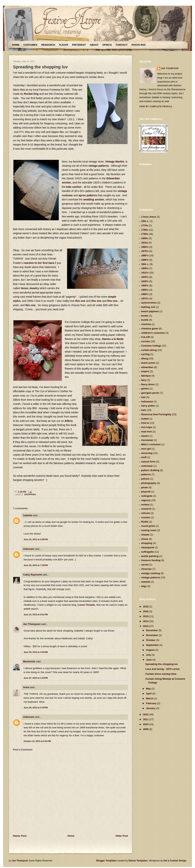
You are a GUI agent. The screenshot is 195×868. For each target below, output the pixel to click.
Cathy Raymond (32, 575)
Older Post (122, 836)
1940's (145, 285)
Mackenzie (29, 661)
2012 (146, 714)
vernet (145, 565)
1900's (145, 268)
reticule (145, 513)
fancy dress (148, 384)
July (149, 655)
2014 (146, 621)
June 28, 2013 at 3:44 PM (36, 708)
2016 (146, 611)
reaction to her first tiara (39, 263)
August (151, 650)
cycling (145, 354)
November (152, 635)
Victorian (146, 569)
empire (145, 371)
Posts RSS (139, 45)
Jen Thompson (32, 624)
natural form (148, 462)
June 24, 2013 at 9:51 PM (36, 615)
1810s (145, 243)
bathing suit (148, 307)
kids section (74, 187)
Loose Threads (86, 605)
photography (149, 483)
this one (80, 301)
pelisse (145, 479)
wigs (144, 586)
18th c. (145, 264)
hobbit (145, 419)
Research (48, 45)
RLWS (145, 522)
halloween (147, 402)
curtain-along (149, 350)
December (152, 630)
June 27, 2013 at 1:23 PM (36, 678)
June (149, 660)
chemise (146, 324)
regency (146, 500)
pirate (144, 487)
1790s (145, 234)
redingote (147, 496)
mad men (147, 432)
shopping (30, 495)
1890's (145, 260)
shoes (145, 539)
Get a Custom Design (175, 861)
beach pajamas (150, 311)
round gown (148, 526)
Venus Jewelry (30, 288)
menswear (147, 440)
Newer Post (20, 836)
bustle (145, 320)
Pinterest (79, 45)
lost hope (147, 427)
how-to (145, 423)
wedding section (94, 199)
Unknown (29, 549)
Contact (122, 45)
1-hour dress (149, 217)
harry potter (148, 406)
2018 (146, 607)
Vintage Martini (115, 162)
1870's (145, 251)
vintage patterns (99, 166)
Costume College (151, 346)
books (145, 316)
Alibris (69, 421)
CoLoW (145, 337)
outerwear (147, 466)
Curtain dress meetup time (161, 674)
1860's (145, 247)
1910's (145, 273)
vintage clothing (151, 573)
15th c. (145, 221)
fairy (144, 380)
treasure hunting (151, 560)
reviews (146, 517)
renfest (145, 505)
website (146, 582)
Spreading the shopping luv (40, 67)
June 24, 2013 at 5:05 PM (36, 539)
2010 (146, 724)
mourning (147, 453)
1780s (145, 230)
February (152, 703)
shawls (145, 535)
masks (145, 436)
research (146, 509)
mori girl (146, 449)
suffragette (147, 552)
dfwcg (145, 359)
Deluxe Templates (138, 861)
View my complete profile (156, 107)
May (149, 689)
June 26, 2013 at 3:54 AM (36, 652)
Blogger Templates (106, 861)
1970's (145, 298)
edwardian (147, 367)
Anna (26, 687)
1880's (145, 255)
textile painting (150, 556)
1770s (145, 225)
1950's (145, 290)
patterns (146, 474)
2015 (146, 616)
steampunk (148, 547)
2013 (146, 626)
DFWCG (107, 45)
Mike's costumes (151, 444)
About (94, 45)
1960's (145, 294)
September (153, 645)
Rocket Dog (31, 94)
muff (144, 457)
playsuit (146, 492)
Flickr (64, 45)
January (151, 708)
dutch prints (148, 363)
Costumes (30, 45)
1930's (145, 281)
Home (16, 45)
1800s (145, 238)
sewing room (149, 530)
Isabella (28, 515)
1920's (145, 277)
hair (143, 397)
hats (144, 410)
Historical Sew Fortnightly (156, 414)
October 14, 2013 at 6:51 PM (37, 741)
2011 (146, 719)
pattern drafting (150, 470)
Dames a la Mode (113, 339)
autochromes (149, 303)
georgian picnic (150, 393)
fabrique (146, 376)
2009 (146, 729)
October (151, 640)
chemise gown (150, 328)
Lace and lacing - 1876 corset (162, 669)
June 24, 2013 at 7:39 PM (36, 565)
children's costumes (153, 333)
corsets (145, 341)
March (150, 698)
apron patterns (88, 195)
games (145, 389)
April (149, 694)
